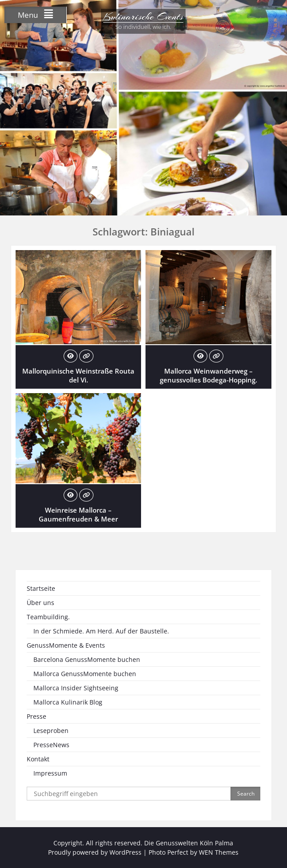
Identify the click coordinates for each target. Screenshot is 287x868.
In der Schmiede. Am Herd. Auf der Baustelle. (101, 631)
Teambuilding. (48, 617)
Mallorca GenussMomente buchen (85, 674)
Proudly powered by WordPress (95, 852)
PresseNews (51, 745)
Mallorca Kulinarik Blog (68, 702)
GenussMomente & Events (66, 645)
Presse (36, 716)
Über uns (40, 603)
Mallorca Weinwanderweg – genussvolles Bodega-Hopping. (208, 375)
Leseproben (51, 731)
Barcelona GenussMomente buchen (87, 659)
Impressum (50, 773)
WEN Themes (219, 852)
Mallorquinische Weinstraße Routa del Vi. (78, 375)
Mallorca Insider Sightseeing (76, 688)
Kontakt (38, 759)
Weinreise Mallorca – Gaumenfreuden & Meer (78, 514)
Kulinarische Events (143, 16)
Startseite (41, 588)
